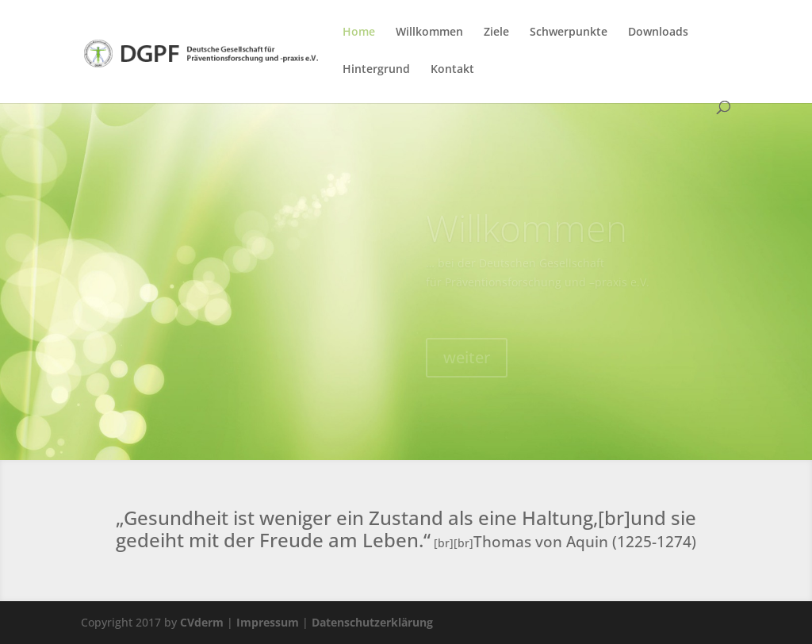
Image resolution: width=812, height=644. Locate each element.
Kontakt (452, 70)
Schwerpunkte (569, 33)
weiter (467, 362)
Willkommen (429, 33)
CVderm (202, 622)
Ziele (496, 33)
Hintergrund (376, 70)
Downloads (658, 33)
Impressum (268, 622)
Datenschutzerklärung (372, 622)
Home (359, 33)
